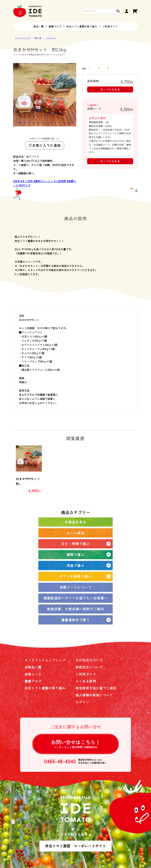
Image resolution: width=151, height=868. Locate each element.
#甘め (17, 181)
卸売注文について (89, 667)
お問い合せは (76, 744)
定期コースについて (76, 587)
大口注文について (89, 660)
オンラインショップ (23, 38)
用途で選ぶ (76, 565)
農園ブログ (55, 26)
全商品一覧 (33, 667)
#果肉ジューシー (44, 181)
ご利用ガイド (110, 26)
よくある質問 (86, 681)
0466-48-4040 (60, 761)
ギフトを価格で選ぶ (76, 576)
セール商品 (76, 533)
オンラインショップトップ (45, 660)
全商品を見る (75, 522)
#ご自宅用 (60, 181)
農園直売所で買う (76, 620)
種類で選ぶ (76, 555)
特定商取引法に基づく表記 (96, 688)
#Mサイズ (25, 185)
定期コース (33, 674)
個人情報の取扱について (94, 695)
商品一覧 (38, 26)
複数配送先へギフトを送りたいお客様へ (75, 598)
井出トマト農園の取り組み (82, 26)
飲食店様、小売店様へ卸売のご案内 (76, 609)
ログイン (82, 702)
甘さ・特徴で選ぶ (76, 544)
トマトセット (51, 38)
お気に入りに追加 (46, 145)
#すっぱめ (27, 181)
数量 (96, 69)
